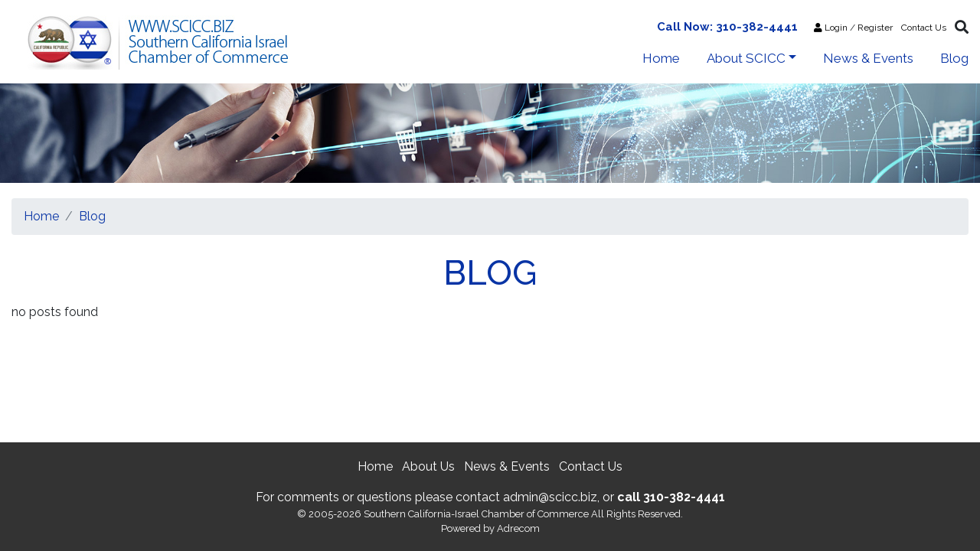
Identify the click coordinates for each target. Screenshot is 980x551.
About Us (428, 466)
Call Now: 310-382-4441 (727, 27)
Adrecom (518, 528)
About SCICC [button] (746, 58)
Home (661, 58)
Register (875, 28)
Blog (954, 58)
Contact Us (924, 28)
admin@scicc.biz (550, 497)
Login (831, 28)
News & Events (868, 58)
